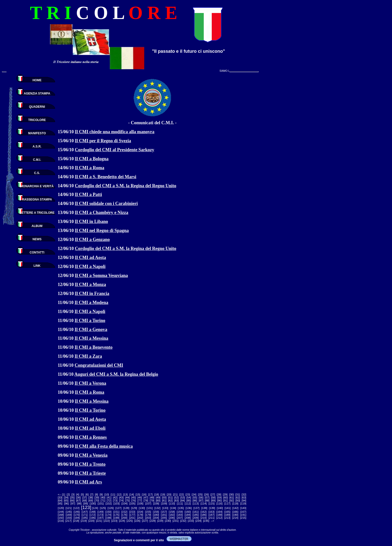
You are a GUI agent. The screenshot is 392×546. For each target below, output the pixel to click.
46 (140, 497)
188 (219, 515)
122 (76, 508)
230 (168, 521)
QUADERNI (37, 107)
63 (244, 497)
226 (137, 521)
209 (195, 518)
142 (235, 508)
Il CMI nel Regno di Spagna (102, 230)
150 (108, 512)
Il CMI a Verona (90, 383)
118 (235, 503)
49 (158, 497)
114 (203, 503)
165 (227, 512)
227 (145, 521)
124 (95, 508)
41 (109, 497)
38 (91, 497)
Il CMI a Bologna (92, 159)
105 (132, 503)
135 (181, 508)
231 (175, 521)
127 (118, 508)
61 (232, 497)
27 (213, 494)
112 (188, 503)
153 (132, 512)
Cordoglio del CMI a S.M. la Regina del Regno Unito (126, 186)
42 (115, 497)
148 (92, 512)
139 (212, 508)
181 (164, 515)
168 (61, 515)
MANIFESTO (37, 133)
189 (227, 515)
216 (61, 521)
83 (176, 500)
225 (129, 521)
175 (116, 515)
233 (191, 521)
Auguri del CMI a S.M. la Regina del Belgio (116, 374)
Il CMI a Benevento (94, 347)
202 (140, 518)
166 (235, 512)
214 (235, 518)
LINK (37, 266)
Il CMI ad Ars (89, 482)
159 (180, 512)
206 (172, 518)
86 (195, 500)
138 (204, 508)
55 (195, 497)
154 (140, 512)
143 (243, 508)
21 (175, 494)
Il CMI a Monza (91, 284)
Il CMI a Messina (92, 338)
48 (152, 497)
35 (72, 497)
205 (164, 518)
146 (77, 512)
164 (219, 512)
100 (93, 503)
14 (131, 494)
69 (91, 500)
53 (182, 497)
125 (103, 508)
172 (92, 515)
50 (164, 497)
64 (60, 500)
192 (61, 518)
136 (188, 508)
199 (116, 518)
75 (127, 500)
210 (203, 518)
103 (116, 503)
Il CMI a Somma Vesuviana (101, 275)
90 (219, 500)
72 (109, 500)
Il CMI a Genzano (92, 239)
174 (108, 515)
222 (107, 521)
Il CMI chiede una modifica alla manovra (115, 132)
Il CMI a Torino (90, 320)
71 (103, 500)
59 (219, 497)
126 (110, 508)
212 (219, 518)
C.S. (37, 173)
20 (169, 494)
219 (84, 521)
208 (188, 518)
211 (211, 518)
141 (227, 508)
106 (140, 503)
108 (156, 503)
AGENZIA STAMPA (37, 93)
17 (150, 494)
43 (121, 497)
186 (203, 515)
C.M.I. (37, 160)
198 (108, 518)
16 (144, 494)
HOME (37, 80)
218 (76, 521)
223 (114, 521)
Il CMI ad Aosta (91, 257)
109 (164, 503)
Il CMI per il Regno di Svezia (103, 141)
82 (170, 500)
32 (244, 494)
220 (91, 521)
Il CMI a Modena (92, 302)
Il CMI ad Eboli (90, 428)
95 (60, 503)
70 (97, 500)
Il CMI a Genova (91, 329)
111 (180, 503)
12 (119, 494)
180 (156, 515)
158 (172, 512)
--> (212, 521)
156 (156, 512)
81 (164, 500)
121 (68, 508)
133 (165, 508)
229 (160, 521)
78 (146, 500)
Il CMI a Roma (90, 168)
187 (211, 515)
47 (146, 497)
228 (152, 521)
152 (124, 512)
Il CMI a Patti (88, 194)
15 (138, 494)
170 (77, 515)
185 (195, 515)
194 (77, 518)
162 (203, 512)
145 (69, 512)
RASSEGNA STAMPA (37, 199)
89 (213, 500)
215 (243, 518)
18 (156, 494)
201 (132, 518)
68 (84, 500)
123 (86, 507)
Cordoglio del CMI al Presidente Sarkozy (115, 150)
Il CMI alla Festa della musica (104, 446)
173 (100, 515)
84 (182, 500)
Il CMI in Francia (92, 293)
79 (152, 500)
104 (124, 503)
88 (207, 500)
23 (188, 494)
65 (66, 500)
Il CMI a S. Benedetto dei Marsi (106, 177)
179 (148, 515)
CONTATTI (37, 252)
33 (60, 497)
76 (133, 500)
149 (100, 512)
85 (189, 500)
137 (196, 508)
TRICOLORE (37, 120)
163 (211, 512)
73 (115, 500)
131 (149, 508)
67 (78, 500)
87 (201, 500)
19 (163, 494)
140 (220, 508)
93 (238, 500)
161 (195, 512)
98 (79, 503)
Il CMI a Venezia (91, 455)
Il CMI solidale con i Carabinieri (106, 203)
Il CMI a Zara (88, 356)
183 (180, 515)
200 (124, 518)
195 (84, 518)
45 (133, 497)
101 (101, 503)
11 (113, 494)
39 (97, 497)
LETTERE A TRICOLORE (37, 213)
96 (66, 503)
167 (243, 512)
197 (100, 518)
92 (232, 500)
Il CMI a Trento (90, 464)
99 (85, 503)
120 (61, 508)
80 (158, 500)
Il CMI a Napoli (90, 266)
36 (78, 497)
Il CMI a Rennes (91, 437)
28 (219, 494)
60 (225, 497)
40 (103, 497)
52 (176, 497)
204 (156, 518)
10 (107, 494)
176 (124, 515)
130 (142, 508)
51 (170, 497)
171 (84, 515)
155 (148, 512)
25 (200, 494)
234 (198, 521)
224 (122, 521)
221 (99, 521)
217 (68, 521)
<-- (59, 494)
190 (235, 515)
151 (116, 512)
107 (148, 503)
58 (213, 497)
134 (173, 508)
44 (127, 497)
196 (92, 518)
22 (181, 494)
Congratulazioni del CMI (99, 365)
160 (188, 512)
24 (194, 494)
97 (73, 503)
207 (180, 518)
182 (172, 515)
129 (134, 508)
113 (196, 503)
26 (206, 494)
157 (164, 512)
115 (211, 503)
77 (140, 500)
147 (84, 512)
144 (61, 512)
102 (108, 503)
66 (72, 500)
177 (132, 515)
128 (126, 508)
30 (231, 494)
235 (206, 521)
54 (189, 497)
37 (84, 497)
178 (140, 515)
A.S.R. (37, 146)
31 (238, 494)
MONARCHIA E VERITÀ (37, 186)
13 (125, 494)
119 (243, 503)
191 (243, 515)
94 (244, 500)
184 (188, 515)
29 (225, 494)
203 (148, 518)
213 (227, 518)
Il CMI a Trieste (90, 473)
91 (225, 500)
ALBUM (37, 226)
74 (121, 500)
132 (157, 508)
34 (66, 497)
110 (172, 503)
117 (227, 503)
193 (69, 518)
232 (183, 521)
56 (201, 497)
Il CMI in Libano (92, 221)
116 (219, 503)
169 (69, 515)
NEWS (37, 239)
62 (238, 497)
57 (207, 497)
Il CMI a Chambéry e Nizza (102, 212)
